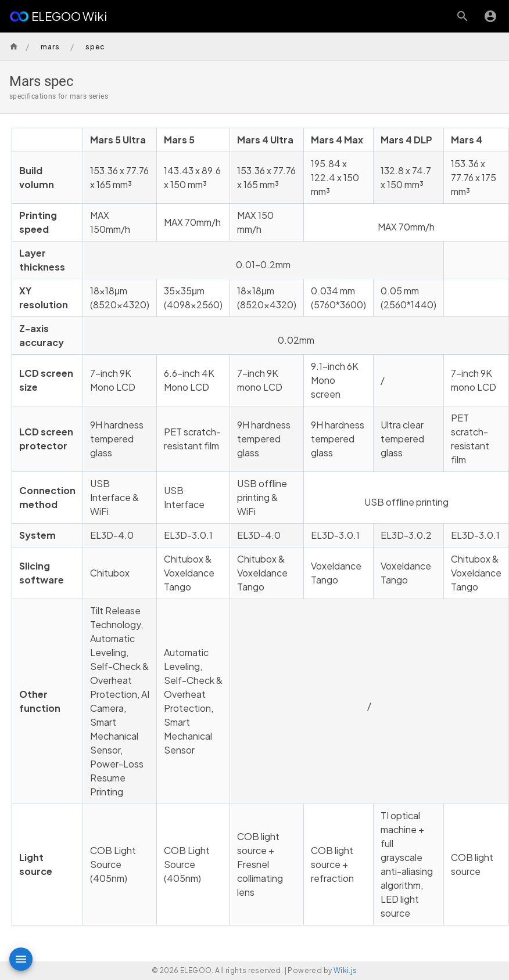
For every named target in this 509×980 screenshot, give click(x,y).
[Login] (490, 16)
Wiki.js (345, 970)
